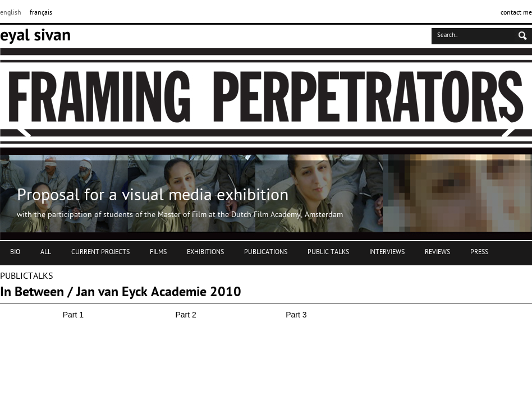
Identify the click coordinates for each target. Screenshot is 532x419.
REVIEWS (437, 252)
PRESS (479, 252)
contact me (516, 13)
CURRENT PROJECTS (100, 252)
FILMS (158, 252)
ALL (46, 252)
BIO (15, 252)
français (41, 13)
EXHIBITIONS (205, 252)
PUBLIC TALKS (328, 252)
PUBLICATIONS (266, 252)
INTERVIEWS (387, 252)
